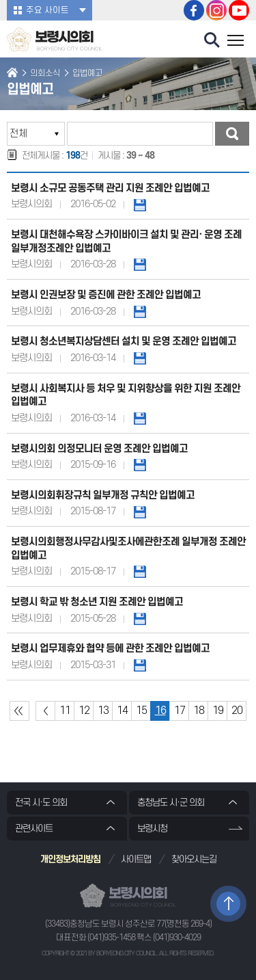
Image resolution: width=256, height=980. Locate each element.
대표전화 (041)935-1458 (96, 938)
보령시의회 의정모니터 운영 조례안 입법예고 (99, 449)
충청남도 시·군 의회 (171, 803)
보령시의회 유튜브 (239, 10)
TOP (228, 904)
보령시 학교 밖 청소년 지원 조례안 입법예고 (97, 602)
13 (103, 711)
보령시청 (152, 829)
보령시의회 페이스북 (194, 10)
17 (180, 711)
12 (84, 711)
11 (65, 711)
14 (122, 711)
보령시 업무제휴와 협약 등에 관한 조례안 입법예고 (110, 649)
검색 (232, 134)
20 (237, 711)
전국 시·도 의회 (41, 803)
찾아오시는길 (194, 859)
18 (199, 711)
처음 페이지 (19, 711)
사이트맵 (136, 859)
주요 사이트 (47, 10)
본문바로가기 (0, 0)
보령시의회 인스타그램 (216, 10)
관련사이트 (34, 829)
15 (141, 711)
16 (160, 711)
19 (218, 711)
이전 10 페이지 (45, 711)
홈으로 (12, 74)
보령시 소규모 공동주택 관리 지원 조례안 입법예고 (110, 188)
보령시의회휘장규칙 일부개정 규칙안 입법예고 (103, 495)
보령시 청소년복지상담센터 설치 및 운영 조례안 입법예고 (124, 342)
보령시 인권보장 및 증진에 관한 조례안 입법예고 (106, 295)
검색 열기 (212, 40)
